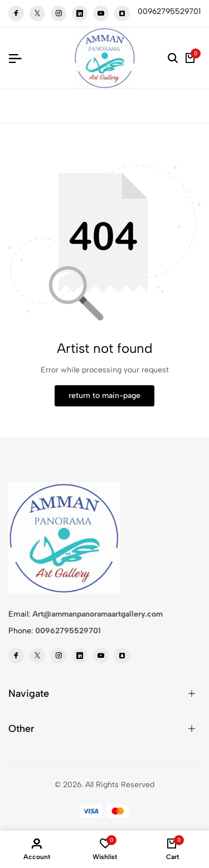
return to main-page (104, 396)
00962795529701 (68, 631)
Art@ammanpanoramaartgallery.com (98, 614)
